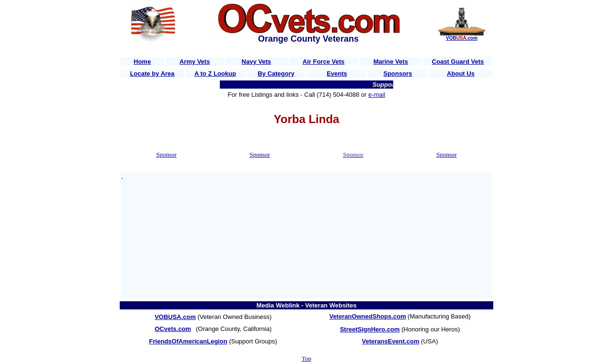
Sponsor (166, 154)
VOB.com (462, 38)
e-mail (377, 95)
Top (306, 358)
